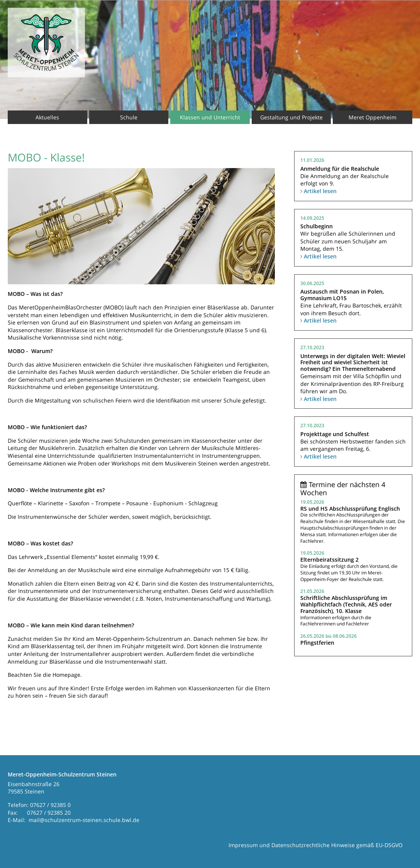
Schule (129, 117)
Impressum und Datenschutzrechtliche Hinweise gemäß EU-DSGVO (316, 845)
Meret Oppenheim (373, 117)
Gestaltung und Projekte (291, 117)
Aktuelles (47, 117)
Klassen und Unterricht (210, 117)
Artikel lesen (318, 191)
